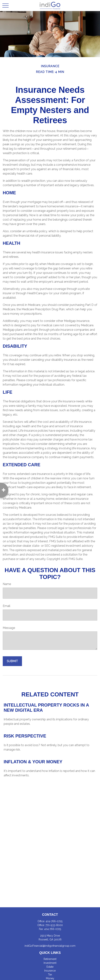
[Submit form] (12, 661)
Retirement (50, 959)
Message (9, 628)
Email (7, 606)
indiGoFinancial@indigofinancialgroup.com (50, 946)
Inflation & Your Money (33, 762)
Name (7, 584)
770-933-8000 (54, 925)
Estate (50, 967)
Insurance (50, 971)
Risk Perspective (25, 736)
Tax (50, 974)
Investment (50, 963)
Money (50, 978)
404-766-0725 (54, 921)
